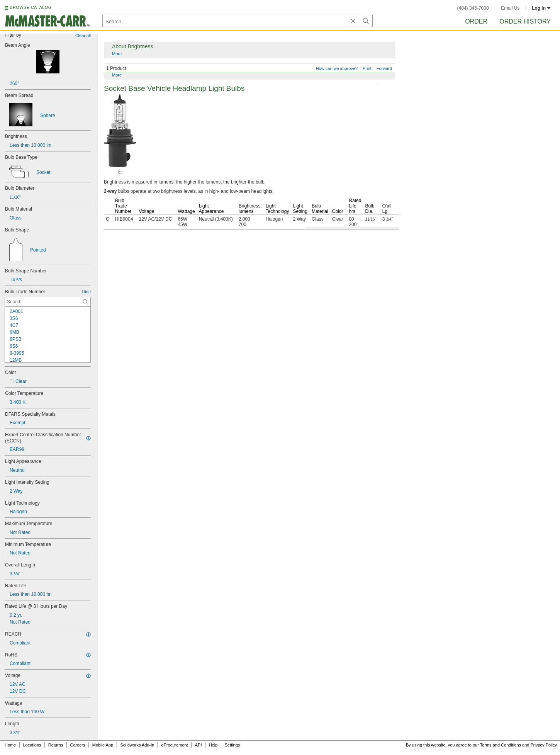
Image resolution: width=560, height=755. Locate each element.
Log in (541, 8)
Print (367, 68)
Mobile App (103, 745)
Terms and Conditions (501, 745)
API (199, 745)
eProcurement (175, 745)
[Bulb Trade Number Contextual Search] (48, 302)
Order (476, 21)
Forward (384, 68)
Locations (32, 745)
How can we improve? (337, 68)
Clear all (83, 36)
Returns (56, 745)
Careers (77, 745)
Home (10, 745)
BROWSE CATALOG (31, 7)
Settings (232, 745)
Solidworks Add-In (137, 745)
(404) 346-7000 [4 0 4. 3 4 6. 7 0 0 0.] (473, 8)
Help (213, 745)
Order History (525, 21)
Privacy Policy (544, 745)
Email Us (510, 8)
